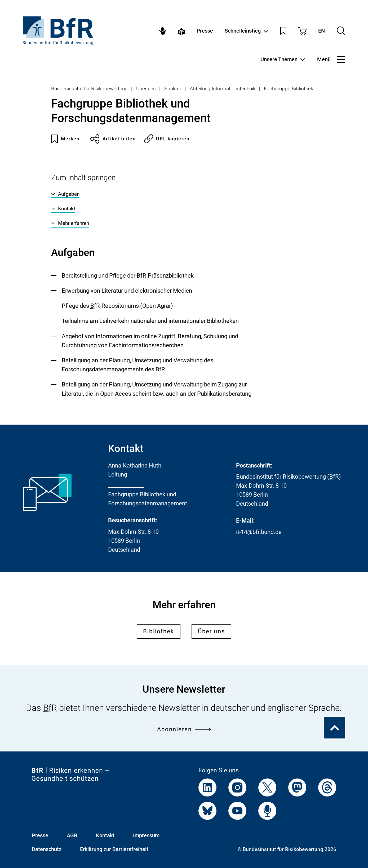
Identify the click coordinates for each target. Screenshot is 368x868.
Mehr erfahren (70, 223)
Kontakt (63, 209)
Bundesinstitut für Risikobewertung (89, 89)
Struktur (173, 89)
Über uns (146, 89)
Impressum (146, 836)
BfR (141, 276)
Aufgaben (65, 194)
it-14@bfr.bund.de (259, 532)
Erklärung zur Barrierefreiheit (114, 849)
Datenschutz (47, 849)
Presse (205, 31)
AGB (72, 836)
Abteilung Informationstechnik (223, 89)
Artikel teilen (113, 139)
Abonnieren (184, 729)
